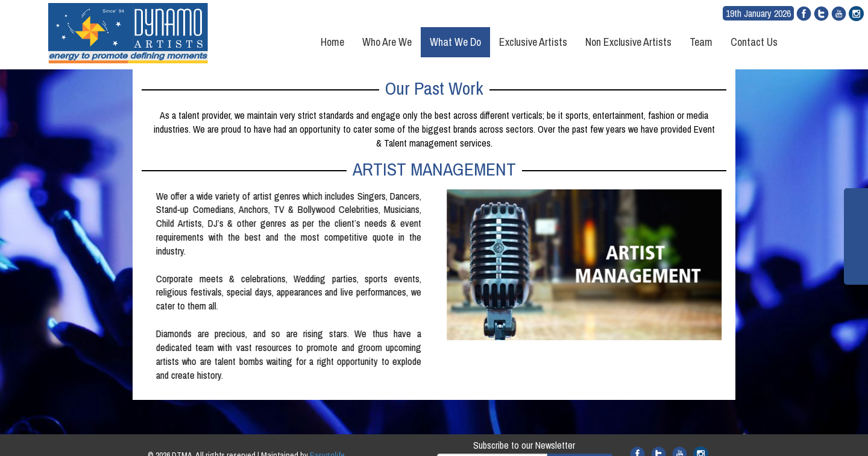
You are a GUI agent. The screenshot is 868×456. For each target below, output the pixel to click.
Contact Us (754, 42)
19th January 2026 (758, 13)
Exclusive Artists (533, 42)
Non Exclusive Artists (628, 42)
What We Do (455, 42)
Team (701, 42)
